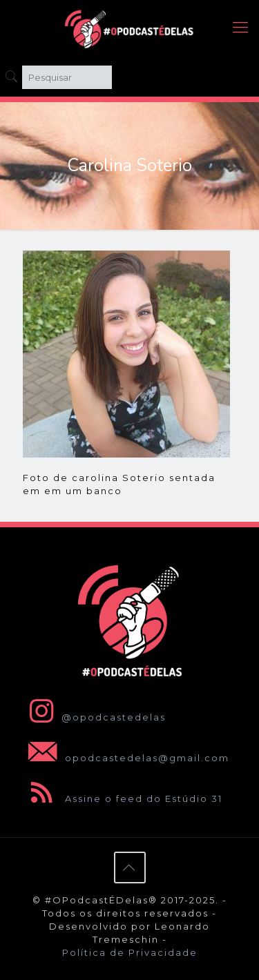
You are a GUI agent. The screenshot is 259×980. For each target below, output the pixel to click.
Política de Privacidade (130, 952)
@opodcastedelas (94, 717)
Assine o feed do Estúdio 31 (123, 798)
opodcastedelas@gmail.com (126, 758)
